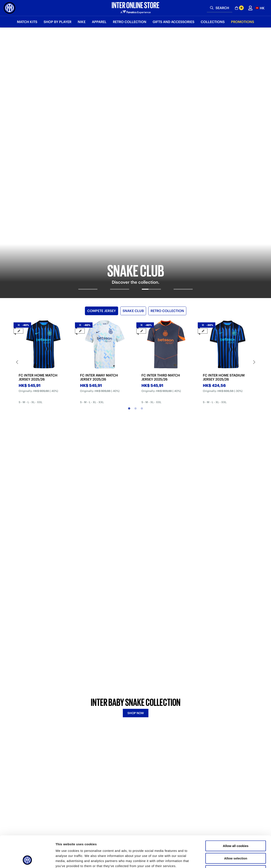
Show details (222, 860)
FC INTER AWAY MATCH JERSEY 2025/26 (99, 217)
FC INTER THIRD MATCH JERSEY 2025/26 (161, 217)
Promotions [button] (243, 22)
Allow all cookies (236, 816)
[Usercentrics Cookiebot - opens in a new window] (27, 860)
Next (254, 202)
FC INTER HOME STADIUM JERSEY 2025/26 (224, 217)
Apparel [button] (99, 22)
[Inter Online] (10, 8)
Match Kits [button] (27, 22)
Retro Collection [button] (130, 22)
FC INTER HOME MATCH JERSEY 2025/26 (38, 217)
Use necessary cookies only (236, 841)
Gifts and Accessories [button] (174, 22)
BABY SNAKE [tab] (118, 367)
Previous (17, 202)
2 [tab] (135, 248)
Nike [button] (82, 22)
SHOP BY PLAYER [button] (57, 22)
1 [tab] (129, 248)
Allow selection (236, 829)
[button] (260, 8)
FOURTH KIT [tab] (155, 367)
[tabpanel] (135, 83)
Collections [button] (213, 22)
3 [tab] (142, 248)
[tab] (88, 132)
